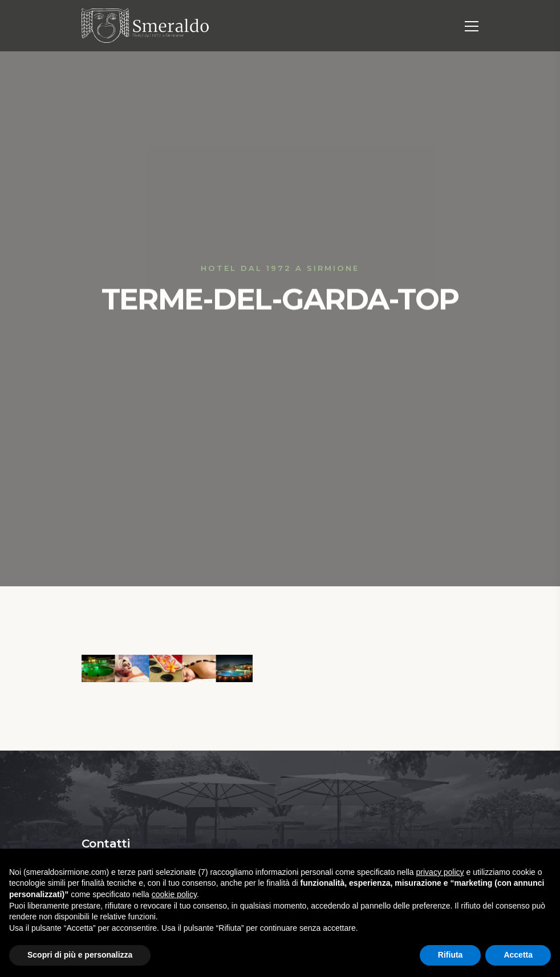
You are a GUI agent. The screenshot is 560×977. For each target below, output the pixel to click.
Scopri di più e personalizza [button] (80, 955)
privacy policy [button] (440, 872)
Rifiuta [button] (451, 955)
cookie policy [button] (174, 894)
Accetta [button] (518, 955)
